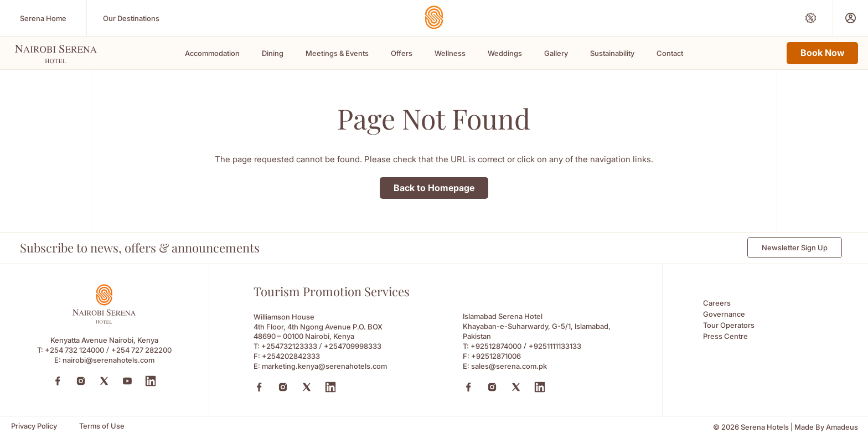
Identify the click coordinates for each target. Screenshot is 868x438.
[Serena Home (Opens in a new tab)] (43, 18)
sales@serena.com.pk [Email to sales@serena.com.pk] (509, 366)
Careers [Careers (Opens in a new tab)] (717, 303)
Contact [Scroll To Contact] (670, 53)
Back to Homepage (434, 188)
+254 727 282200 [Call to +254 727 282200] (141, 350)
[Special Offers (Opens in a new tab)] (811, 18)
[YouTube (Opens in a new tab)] (127, 381)
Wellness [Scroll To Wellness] (450, 53)
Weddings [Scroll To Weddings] (505, 53)
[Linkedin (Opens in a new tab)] (330, 387)
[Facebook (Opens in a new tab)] (58, 381)
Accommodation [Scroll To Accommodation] (212, 53)
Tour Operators (729, 325)
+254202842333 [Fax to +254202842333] (291, 356)
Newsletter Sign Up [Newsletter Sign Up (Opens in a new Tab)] (795, 248)
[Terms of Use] (102, 426)
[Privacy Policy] (34, 426)
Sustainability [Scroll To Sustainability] (612, 53)
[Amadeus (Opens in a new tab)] (842, 427)
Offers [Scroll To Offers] (402, 53)
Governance (724, 314)
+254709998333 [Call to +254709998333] (353, 346)
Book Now (822, 53)
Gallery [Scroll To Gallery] (556, 53)
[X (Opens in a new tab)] (307, 387)
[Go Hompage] (434, 17)
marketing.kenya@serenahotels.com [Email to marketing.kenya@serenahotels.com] (324, 366)
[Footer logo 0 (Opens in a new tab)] (104, 321)
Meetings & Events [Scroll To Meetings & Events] (337, 53)
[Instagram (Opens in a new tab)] (81, 381)
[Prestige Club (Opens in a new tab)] (851, 18)
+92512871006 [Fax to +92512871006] (496, 356)
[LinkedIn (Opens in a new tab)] (151, 381)
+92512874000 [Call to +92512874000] (496, 346)
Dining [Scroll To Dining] (273, 53)
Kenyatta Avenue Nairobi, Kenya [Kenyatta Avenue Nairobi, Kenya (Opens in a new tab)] (104, 340)
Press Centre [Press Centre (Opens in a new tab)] (725, 336)
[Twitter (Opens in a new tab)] (104, 381)
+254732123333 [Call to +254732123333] (289, 346)
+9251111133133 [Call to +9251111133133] (555, 346)
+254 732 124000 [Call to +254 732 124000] (74, 350)
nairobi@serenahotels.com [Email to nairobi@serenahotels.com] (108, 360)
